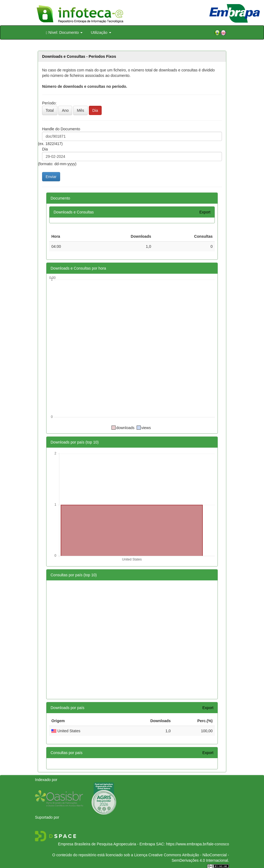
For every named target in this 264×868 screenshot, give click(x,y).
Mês (80, 110)
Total (50, 110)
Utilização (101, 32)
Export (205, 212)
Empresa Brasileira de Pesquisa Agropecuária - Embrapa (106, 844)
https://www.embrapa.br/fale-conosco (198, 844)
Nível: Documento (64, 33)
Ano (65, 110)
